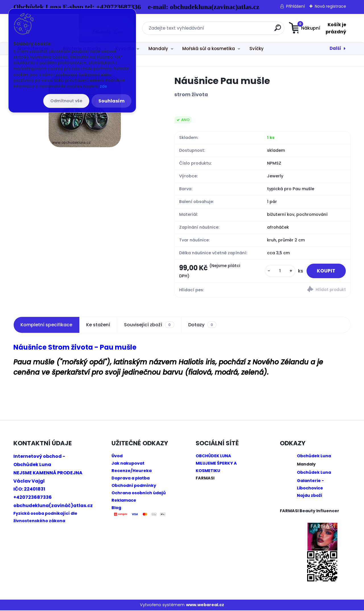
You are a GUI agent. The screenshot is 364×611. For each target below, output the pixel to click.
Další (335, 48)
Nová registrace (330, 6)
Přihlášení (295, 6)
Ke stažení (98, 326)
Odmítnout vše (66, 101)
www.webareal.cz (205, 606)
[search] (238, 30)
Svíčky (257, 49)
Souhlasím (111, 101)
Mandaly (158, 49)
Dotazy (202, 326)
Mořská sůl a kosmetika (209, 49)
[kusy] (278, 271)
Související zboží (149, 326)
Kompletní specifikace (46, 326)
